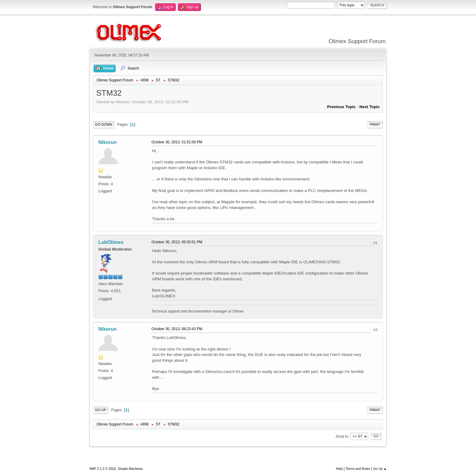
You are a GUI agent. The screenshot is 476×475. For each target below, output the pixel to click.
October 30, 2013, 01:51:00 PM (177, 142)
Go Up (101, 410)
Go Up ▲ (380, 469)
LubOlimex (111, 242)
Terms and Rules (358, 469)
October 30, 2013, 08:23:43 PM (177, 329)
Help (339, 469)
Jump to (342, 436)
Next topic (370, 107)
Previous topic (341, 107)
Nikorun (107, 142)
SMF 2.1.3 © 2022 (103, 469)
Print (375, 125)
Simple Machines (130, 469)
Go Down (104, 125)
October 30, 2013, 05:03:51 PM (177, 242)
